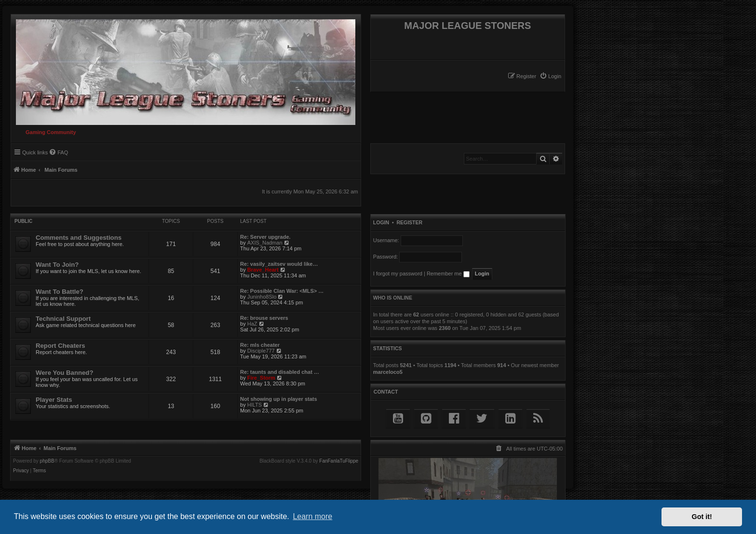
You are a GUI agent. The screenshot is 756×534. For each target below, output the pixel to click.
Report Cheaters (61, 346)
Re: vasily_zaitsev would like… (279, 264)
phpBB (47, 461)
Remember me (448, 274)
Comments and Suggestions (79, 238)
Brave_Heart (263, 270)
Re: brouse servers (264, 318)
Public (23, 221)
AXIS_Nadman (265, 243)
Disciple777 (261, 351)
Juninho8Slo (262, 297)
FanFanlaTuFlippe (339, 461)
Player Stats (54, 400)
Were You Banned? (64, 373)
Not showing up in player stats (279, 399)
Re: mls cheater (260, 345)
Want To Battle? (60, 292)
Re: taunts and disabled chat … (280, 372)
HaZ (252, 324)
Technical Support (63, 319)
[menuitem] (550, 76)
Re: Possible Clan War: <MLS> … (282, 291)
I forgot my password (398, 274)
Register (409, 222)
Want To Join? (57, 265)
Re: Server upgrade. (265, 237)
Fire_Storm (261, 378)
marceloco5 (388, 372)
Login (381, 222)
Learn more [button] (312, 516)
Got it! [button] (702, 517)
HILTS (255, 405)
